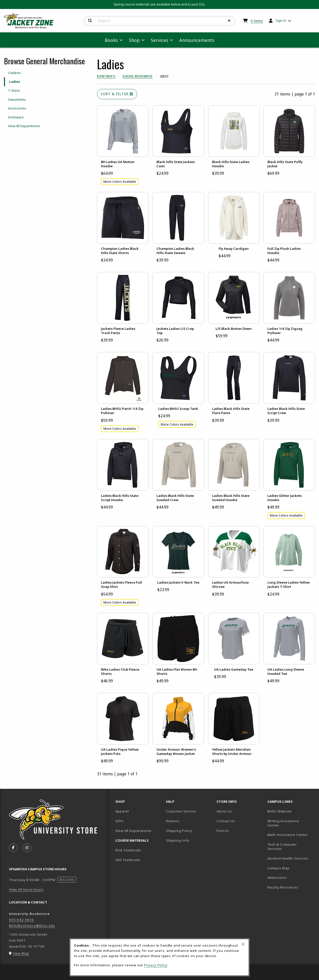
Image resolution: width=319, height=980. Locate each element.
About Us (224, 811)
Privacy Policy (156, 965)
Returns (173, 821)
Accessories (17, 108)
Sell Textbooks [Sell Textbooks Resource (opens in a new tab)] (128, 860)
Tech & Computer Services (291, 846)
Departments (106, 76)
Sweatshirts (17, 99)
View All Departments (24, 126)
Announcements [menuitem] (197, 40)
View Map (21, 953)
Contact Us (226, 821)
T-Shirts (14, 90)
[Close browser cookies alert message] (243, 944)
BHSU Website (291, 811)
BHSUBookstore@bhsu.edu (32, 926)
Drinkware (16, 117)
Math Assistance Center (291, 835)
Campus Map (291, 868)
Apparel (122, 811)
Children (14, 73)
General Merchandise (138, 76)
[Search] (90, 21)
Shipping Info (178, 840)
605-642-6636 (21, 920)
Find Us (240, 831)
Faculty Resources (291, 887)
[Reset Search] (229, 21)
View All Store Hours (26, 890)
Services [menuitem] (159, 40)
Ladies (14, 82)
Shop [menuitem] (134, 40)
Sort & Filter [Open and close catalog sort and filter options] (117, 94)
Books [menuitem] (111, 40)
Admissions (291, 877)
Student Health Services (291, 858)
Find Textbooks (128, 850)
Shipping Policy (179, 831)
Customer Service (181, 811)
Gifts (120, 821)
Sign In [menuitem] (281, 20)
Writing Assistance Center (291, 823)
